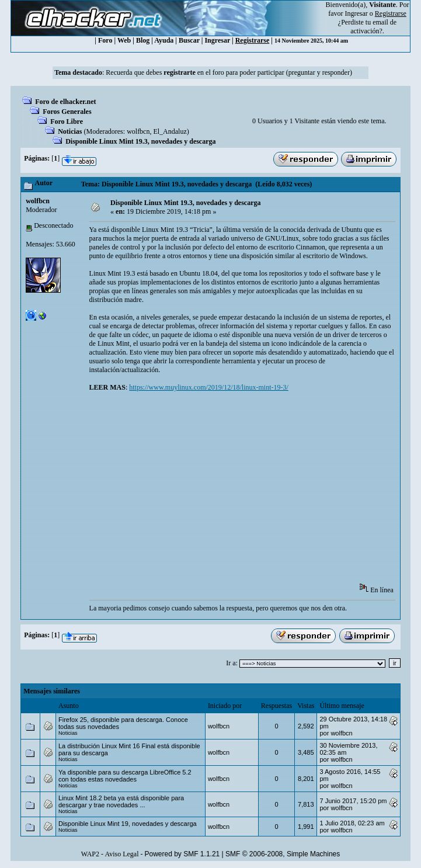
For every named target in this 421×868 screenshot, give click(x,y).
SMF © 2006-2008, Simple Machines (283, 854)
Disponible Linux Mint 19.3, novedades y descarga (140, 141)
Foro (105, 40)
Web (124, 40)
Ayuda (164, 40)
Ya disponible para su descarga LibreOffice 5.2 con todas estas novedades (125, 776)
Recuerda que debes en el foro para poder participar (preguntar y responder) (229, 72)
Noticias (70, 131)
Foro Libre (67, 121)
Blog (143, 40)
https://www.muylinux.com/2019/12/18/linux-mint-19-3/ (209, 387)
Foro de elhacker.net (65, 102)
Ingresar (356, 13)
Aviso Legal (121, 854)
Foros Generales (67, 112)
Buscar (189, 40)
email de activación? (373, 27)
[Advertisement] (255, 491)
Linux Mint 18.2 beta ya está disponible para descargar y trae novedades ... (121, 801)
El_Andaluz (170, 131)
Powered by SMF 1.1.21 (182, 854)
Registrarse (253, 40)
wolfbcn (138, 131)
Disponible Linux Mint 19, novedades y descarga (128, 824)
